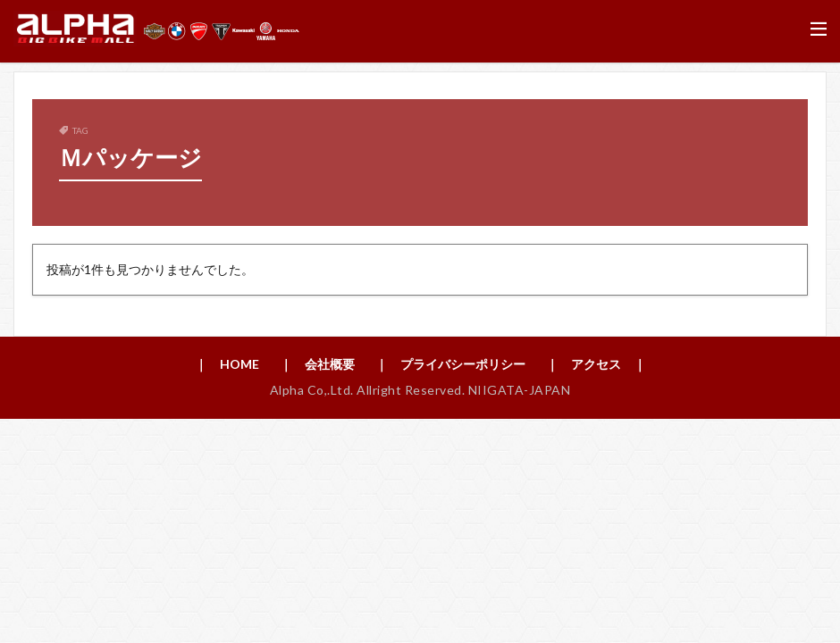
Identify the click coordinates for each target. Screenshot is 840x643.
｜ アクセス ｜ (596, 364)
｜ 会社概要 (317, 364)
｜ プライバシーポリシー (450, 364)
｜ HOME (227, 364)
